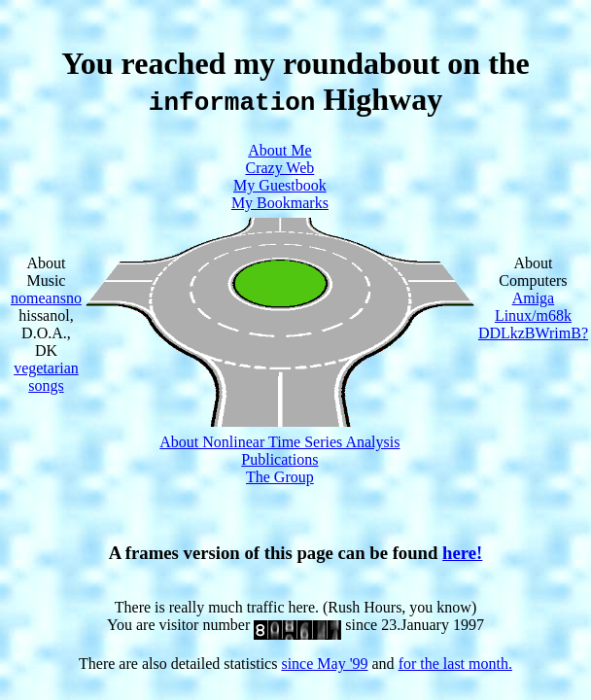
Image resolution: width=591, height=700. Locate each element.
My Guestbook (280, 185)
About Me (279, 150)
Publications (279, 459)
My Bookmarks (280, 203)
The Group (280, 477)
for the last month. (455, 664)
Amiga (534, 298)
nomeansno (46, 298)
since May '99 (324, 664)
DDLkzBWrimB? (533, 333)
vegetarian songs (46, 377)
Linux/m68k (533, 315)
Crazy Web (279, 168)
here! (462, 553)
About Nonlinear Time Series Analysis (279, 442)
